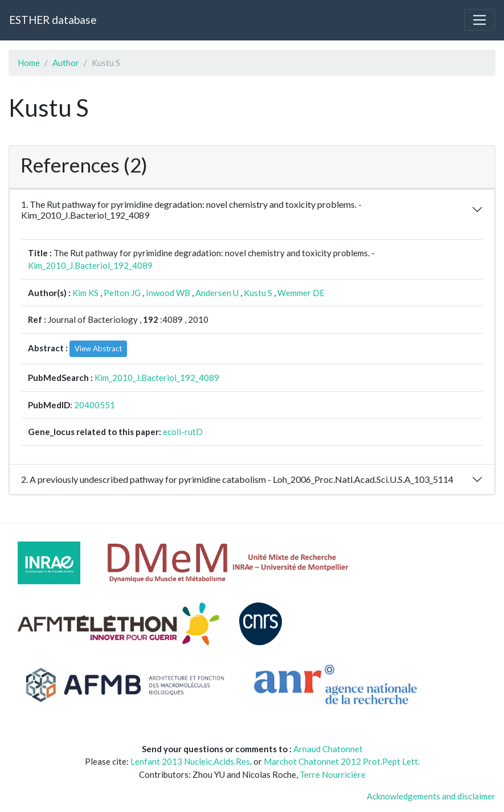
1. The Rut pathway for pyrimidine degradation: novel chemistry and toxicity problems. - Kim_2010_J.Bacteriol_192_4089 (191, 210)
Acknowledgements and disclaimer (431, 796)
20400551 (95, 405)
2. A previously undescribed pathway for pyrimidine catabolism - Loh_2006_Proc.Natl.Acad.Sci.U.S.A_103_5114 (237, 479)
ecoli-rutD (183, 432)
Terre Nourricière (333, 774)
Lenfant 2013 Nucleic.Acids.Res (190, 761)
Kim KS (85, 293)
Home (29, 63)
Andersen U (217, 293)
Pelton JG (122, 293)
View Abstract (98, 348)
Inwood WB (168, 293)
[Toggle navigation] (480, 20)
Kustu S (258, 293)
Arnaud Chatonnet (328, 749)
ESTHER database (53, 20)
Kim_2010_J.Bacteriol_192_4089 (90, 265)
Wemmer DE (301, 293)
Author (66, 63)
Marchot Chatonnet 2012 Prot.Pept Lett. (342, 761)
